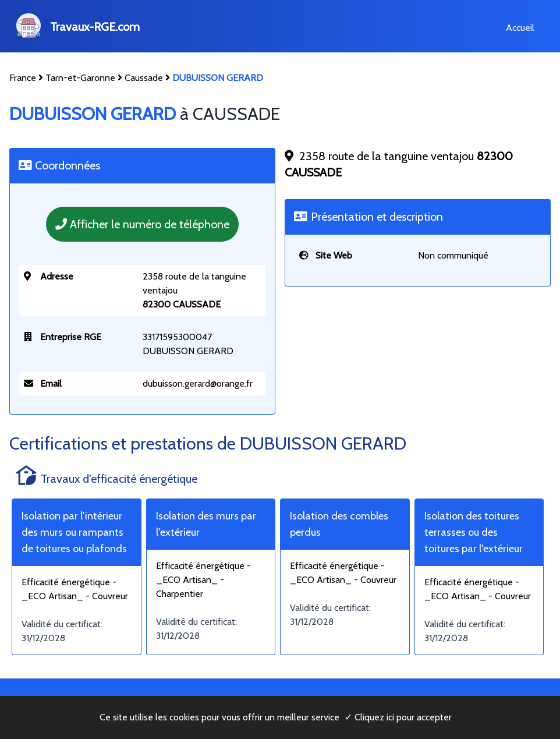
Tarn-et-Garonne (80, 78)
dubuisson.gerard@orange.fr (198, 383)
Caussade (144, 78)
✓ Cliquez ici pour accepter (398, 717)
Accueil (520, 28)
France (23, 78)
